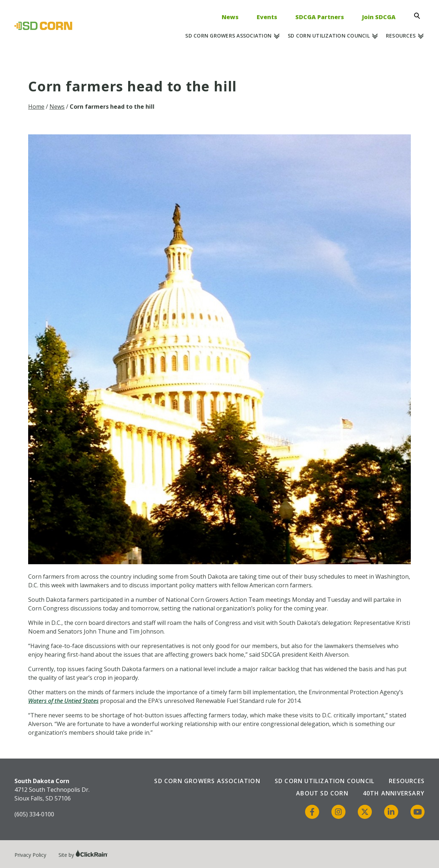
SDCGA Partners (320, 17)
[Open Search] (419, 16)
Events (267, 17)
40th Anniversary (394, 793)
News (230, 17)
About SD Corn (322, 793)
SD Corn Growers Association (228, 36)
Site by (83, 855)
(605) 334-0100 (34, 814)
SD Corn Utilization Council (329, 36)
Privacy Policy (30, 855)
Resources (401, 36)
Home (36, 107)
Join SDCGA (379, 17)
